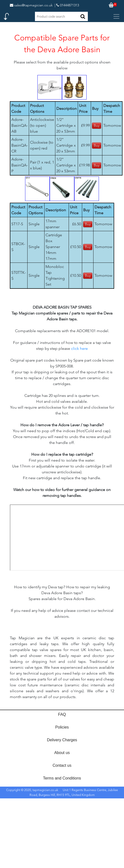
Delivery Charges (62, 740)
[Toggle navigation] (116, 16)
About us (62, 753)
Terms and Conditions (62, 778)
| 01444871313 (67, 5)
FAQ (62, 714)
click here (79, 348)
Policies (62, 727)
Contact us (62, 765)
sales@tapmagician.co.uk (31, 5)
